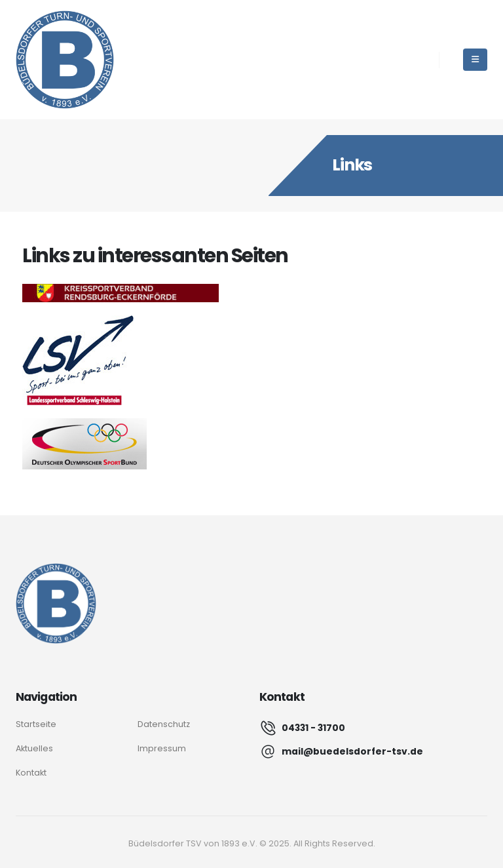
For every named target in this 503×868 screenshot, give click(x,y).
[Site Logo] (65, 60)
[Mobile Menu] (475, 60)
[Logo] (56, 603)
